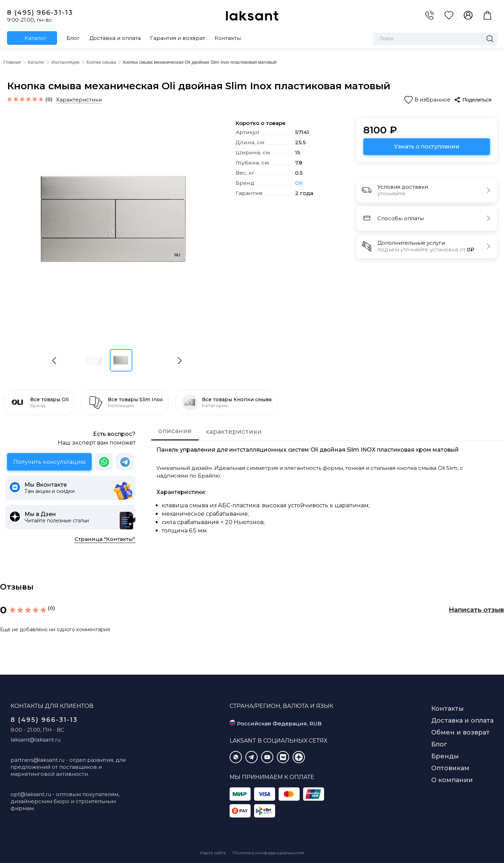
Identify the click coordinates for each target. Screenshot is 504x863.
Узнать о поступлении (427, 147)
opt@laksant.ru (31, 794)
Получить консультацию (50, 462)
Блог (73, 38)
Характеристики (79, 100)
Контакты (228, 38)
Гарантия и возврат (178, 38)
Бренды (445, 756)
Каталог (36, 38)
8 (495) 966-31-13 (40, 13)
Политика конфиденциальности (268, 853)
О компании (452, 780)
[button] (180, 361)
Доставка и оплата (115, 38)
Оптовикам (450, 768)
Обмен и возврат (460, 732)
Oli (299, 183)
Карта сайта (213, 853)
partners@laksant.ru (37, 760)
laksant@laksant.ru (36, 740)
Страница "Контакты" (105, 539)
